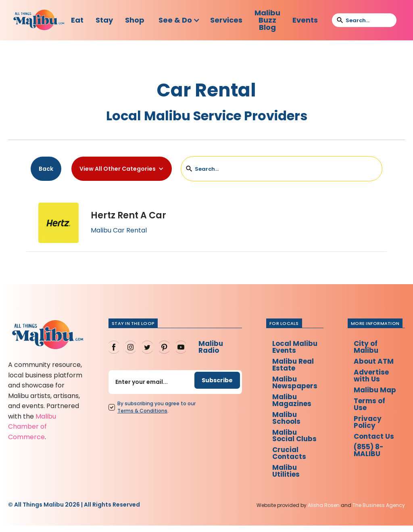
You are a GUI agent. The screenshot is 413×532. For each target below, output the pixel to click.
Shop (135, 20)
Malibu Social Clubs (294, 440)
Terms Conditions (140, 412)
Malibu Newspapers (295, 384)
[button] (179, 20)
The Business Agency (379, 512)
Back (46, 169)
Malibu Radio (208, 347)
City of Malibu (369, 347)
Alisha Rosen (324, 512)
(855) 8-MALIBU (372, 463)
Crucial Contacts (289, 459)
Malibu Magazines (292, 403)
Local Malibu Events (295, 347)
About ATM (376, 362)
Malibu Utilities (285, 477)
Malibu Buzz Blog (267, 20)
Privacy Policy (370, 433)
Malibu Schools (286, 422)
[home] (39, 20)
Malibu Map (369, 396)
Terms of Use (373, 414)
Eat (77, 20)
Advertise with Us (374, 377)
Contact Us (377, 448)
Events (305, 20)
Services (226, 20)
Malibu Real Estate (293, 366)
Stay (104, 20)
